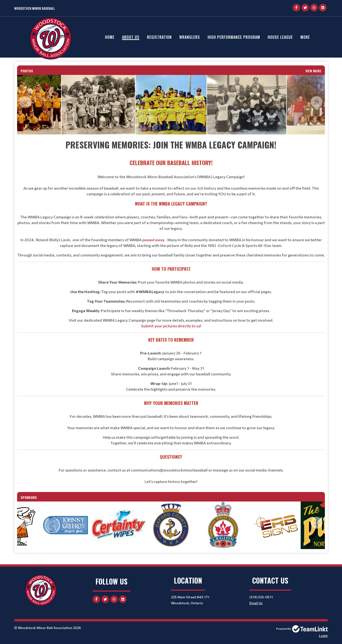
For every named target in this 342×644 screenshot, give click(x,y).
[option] (98, 105)
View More (313, 71)
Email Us (256, 603)
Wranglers (190, 37)
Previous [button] (25, 102)
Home (110, 37)
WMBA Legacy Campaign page (129, 320)
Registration (159, 37)
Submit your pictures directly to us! (171, 326)
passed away (153, 240)
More (305, 37)
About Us (131, 37)
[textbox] (171, 311)
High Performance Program (234, 37)
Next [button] (317, 102)
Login (323, 636)
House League (280, 37)
